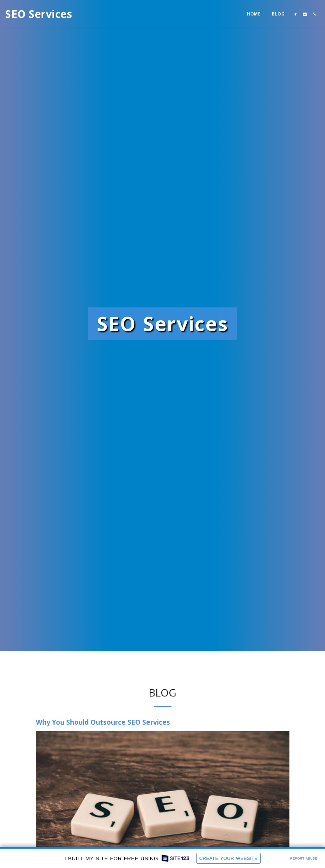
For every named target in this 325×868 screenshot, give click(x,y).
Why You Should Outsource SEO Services (103, 722)
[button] (295, 14)
